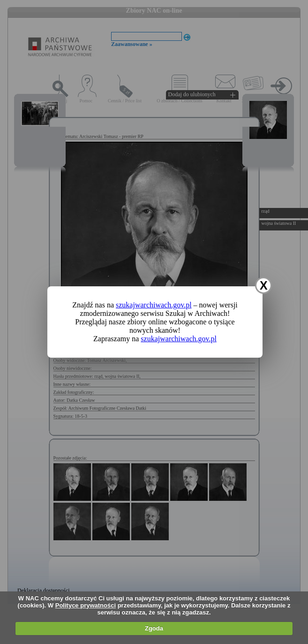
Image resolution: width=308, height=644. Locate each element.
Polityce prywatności (86, 605)
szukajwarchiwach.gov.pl (154, 305)
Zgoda (154, 628)
